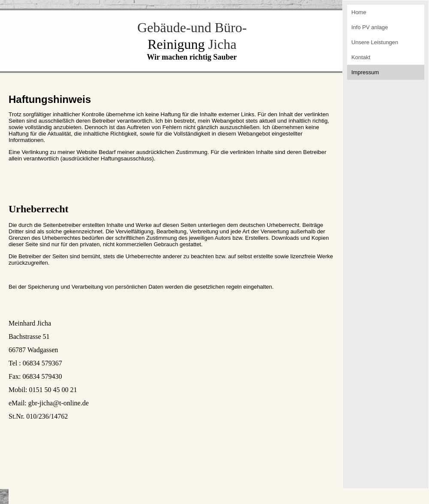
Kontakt (361, 57)
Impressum (365, 72)
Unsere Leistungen (375, 42)
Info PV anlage (370, 27)
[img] (64, 40)
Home (359, 12)
